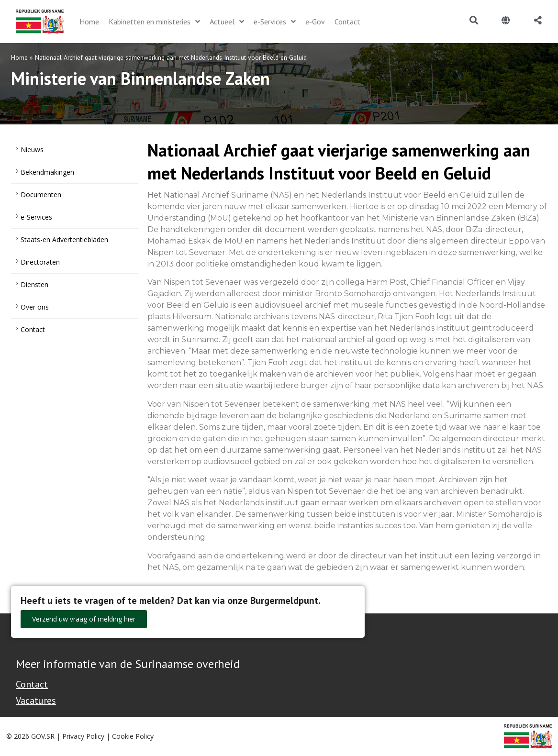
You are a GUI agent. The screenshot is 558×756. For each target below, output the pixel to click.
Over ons (35, 307)
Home (19, 57)
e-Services (36, 217)
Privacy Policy (83, 736)
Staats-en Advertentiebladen (64, 239)
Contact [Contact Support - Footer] (32, 684)
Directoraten (40, 262)
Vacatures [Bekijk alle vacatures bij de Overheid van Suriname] (36, 700)
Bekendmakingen (47, 172)
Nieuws (32, 150)
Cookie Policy (133, 736)
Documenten (41, 195)
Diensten (34, 284)
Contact (33, 329)
